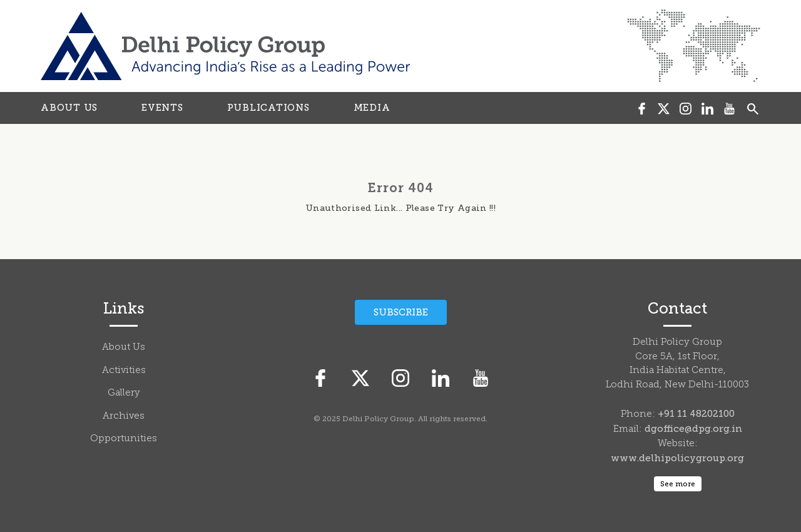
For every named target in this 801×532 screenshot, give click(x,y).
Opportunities (124, 439)
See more (678, 484)
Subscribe (401, 312)
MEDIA (372, 108)
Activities (124, 371)
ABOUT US (69, 108)
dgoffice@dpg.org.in (693, 429)
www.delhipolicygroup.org (677, 458)
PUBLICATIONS (268, 108)
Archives (124, 417)
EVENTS (162, 108)
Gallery (124, 393)
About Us (124, 348)
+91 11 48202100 (696, 414)
